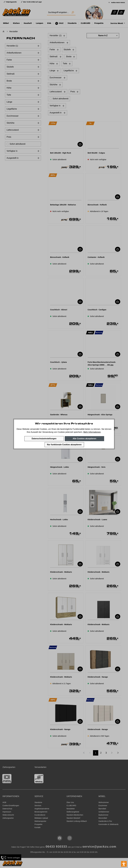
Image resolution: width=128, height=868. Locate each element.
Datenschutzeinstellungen (44, 439)
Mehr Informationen (92, 432)
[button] (124, 864)
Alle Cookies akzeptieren (84, 439)
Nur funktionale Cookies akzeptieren (64, 445)
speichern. (78, 432)
